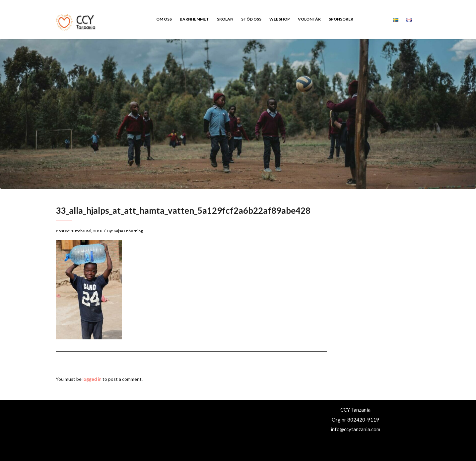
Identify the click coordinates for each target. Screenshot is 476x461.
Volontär (309, 19)
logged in (92, 379)
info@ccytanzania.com (355, 429)
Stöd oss (251, 19)
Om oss (164, 19)
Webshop (280, 19)
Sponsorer (341, 19)
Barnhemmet (194, 19)
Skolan (225, 19)
